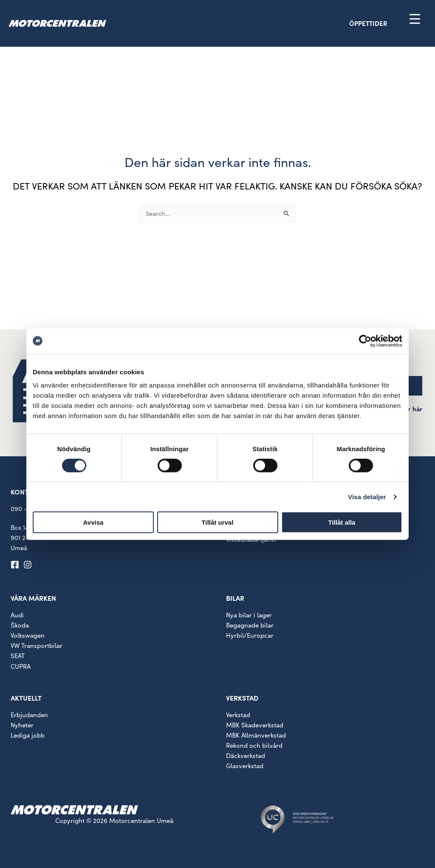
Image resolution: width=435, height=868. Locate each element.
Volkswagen (28, 635)
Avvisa (93, 522)
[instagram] (29, 565)
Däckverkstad (246, 755)
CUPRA (21, 666)
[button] (383, 23)
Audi (17, 615)
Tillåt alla (342, 522)
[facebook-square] (16, 565)
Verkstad (238, 715)
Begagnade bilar (250, 625)
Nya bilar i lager (249, 615)
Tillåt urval (218, 522)
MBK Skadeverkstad (255, 725)
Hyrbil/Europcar (250, 635)
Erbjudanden (29, 715)
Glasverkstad (245, 766)
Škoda (20, 625)
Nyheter (22, 725)
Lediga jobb (28, 735)
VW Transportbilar (37, 645)
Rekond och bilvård (254, 745)
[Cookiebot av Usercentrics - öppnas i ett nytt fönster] (365, 341)
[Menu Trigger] (415, 18)
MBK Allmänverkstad (256, 735)
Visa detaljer (367, 496)
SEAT (18, 656)
